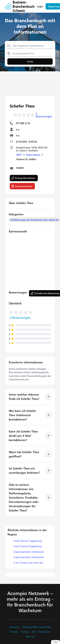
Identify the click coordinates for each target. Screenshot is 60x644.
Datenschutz (44, 632)
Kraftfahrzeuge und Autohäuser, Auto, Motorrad (34, 220)
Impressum (14, 627)
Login (40, 6)
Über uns (30, 637)
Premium (14, 632)
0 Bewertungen (44, 115)
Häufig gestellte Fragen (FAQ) (37, 627)
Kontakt (25, 632)
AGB (34, 632)
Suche (30, 61)
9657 (19, 155)
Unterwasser (33, 155)
